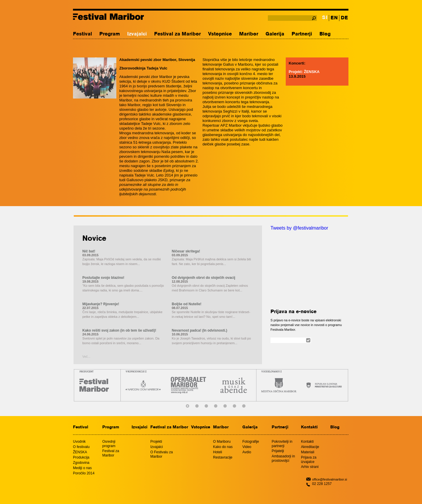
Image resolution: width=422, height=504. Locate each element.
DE (344, 18)
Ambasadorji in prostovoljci (283, 458)
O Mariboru (222, 442)
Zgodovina (81, 463)
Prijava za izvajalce (309, 460)
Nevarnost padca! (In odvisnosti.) (199, 330)
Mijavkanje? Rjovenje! (101, 304)
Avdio (247, 452)
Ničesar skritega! (186, 251)
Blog (325, 34)
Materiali (308, 452)
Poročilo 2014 (84, 473)
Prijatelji (278, 451)
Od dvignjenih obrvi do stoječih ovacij (204, 278)
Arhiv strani (310, 467)
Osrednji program (109, 444)
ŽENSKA (80, 452)
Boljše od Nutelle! (187, 304)
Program (110, 34)
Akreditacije (310, 447)
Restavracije (223, 457)
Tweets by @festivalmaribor (299, 228)
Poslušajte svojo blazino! (103, 278)
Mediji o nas (82, 468)
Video (247, 447)
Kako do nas (223, 447)
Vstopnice (220, 34)
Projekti (156, 442)
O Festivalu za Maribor (162, 454)
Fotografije (251, 442)
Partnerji (302, 34)
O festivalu (81, 447)
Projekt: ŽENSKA (304, 72)
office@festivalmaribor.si (330, 479)
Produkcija (81, 457)
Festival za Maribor (177, 34)
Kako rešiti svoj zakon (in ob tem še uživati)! (119, 330)
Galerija (275, 34)
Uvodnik (79, 442)
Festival (82, 34)
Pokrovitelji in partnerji (282, 444)
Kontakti (309, 427)
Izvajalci (137, 34)
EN (334, 18)
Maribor (249, 34)
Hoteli (218, 452)
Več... (86, 357)
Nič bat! (89, 251)
